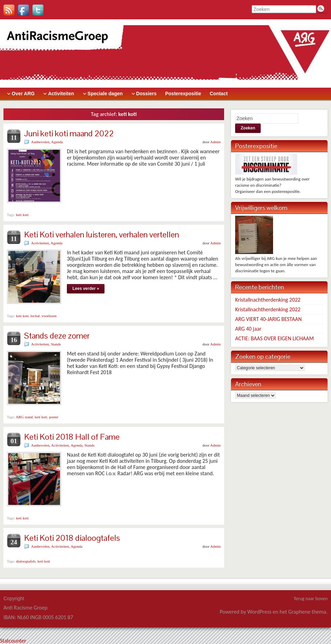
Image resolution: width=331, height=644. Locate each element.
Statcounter (13, 641)
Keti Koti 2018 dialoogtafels (72, 538)
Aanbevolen (40, 142)
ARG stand (24, 417)
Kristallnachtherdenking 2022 (268, 300)
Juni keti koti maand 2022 (69, 133)
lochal (35, 316)
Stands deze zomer (57, 336)
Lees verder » (86, 289)
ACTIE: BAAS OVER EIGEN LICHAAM (274, 338)
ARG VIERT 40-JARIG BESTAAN (268, 319)
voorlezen (49, 316)
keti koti (22, 215)
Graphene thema (307, 612)
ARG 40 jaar (248, 329)
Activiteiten (40, 243)
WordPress (259, 612)
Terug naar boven (310, 599)
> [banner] (165, 53)
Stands (56, 344)
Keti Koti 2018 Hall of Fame (72, 437)
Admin (215, 142)
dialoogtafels (26, 561)
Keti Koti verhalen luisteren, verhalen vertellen (102, 235)
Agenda (57, 142)
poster (54, 417)
